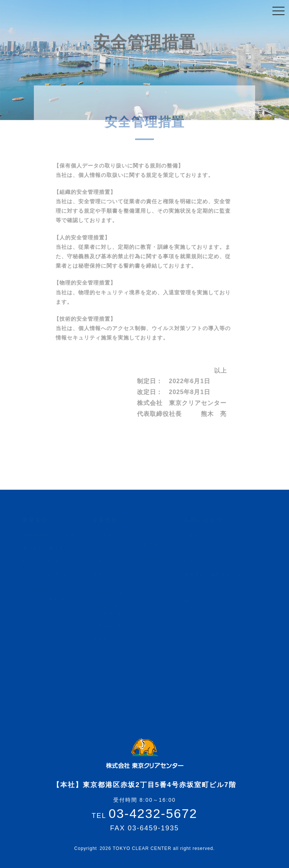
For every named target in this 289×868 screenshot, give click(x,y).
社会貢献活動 (111, 626)
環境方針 (106, 561)
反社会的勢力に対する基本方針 (117, 610)
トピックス (155, 519)
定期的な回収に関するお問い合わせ (214, 539)
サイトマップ (157, 558)
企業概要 (106, 536)
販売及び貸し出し (47, 587)
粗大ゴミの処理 (44, 561)
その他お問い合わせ (211, 621)
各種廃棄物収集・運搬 (52, 536)
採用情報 (152, 545)
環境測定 (106, 639)
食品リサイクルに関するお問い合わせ (216, 605)
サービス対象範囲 (47, 600)
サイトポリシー (114, 652)
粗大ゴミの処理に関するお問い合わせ (216, 559)
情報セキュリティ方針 (117, 577)
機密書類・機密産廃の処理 (58, 548)
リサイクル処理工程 (50, 574)
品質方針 (106, 548)
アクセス (152, 532)
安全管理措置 (111, 594)
